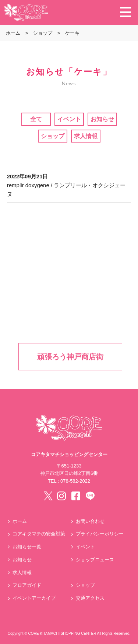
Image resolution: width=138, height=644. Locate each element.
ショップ (53, 136)
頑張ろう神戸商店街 (70, 357)
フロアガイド (27, 585)
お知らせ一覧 (27, 547)
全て (36, 119)
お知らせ (102, 119)
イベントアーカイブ (34, 598)
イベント (69, 119)
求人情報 (86, 136)
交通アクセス (90, 598)
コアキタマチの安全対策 (39, 534)
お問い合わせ (90, 521)
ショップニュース (95, 560)
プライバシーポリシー (100, 534)
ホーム (20, 521)
